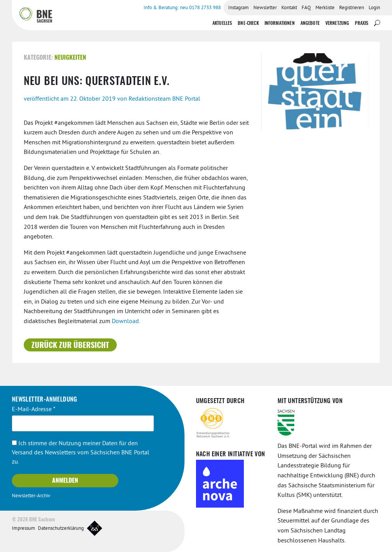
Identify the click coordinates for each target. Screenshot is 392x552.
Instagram (238, 8)
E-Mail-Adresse (34, 410)
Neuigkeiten (70, 58)
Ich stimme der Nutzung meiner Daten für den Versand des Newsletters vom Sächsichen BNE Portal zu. (81, 453)
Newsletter (265, 8)
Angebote (310, 23)
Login (374, 8)
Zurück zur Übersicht (70, 346)
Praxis (362, 23)
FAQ (306, 8)
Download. (126, 322)
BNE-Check (248, 23)
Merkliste (325, 8)
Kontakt (289, 8)
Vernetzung (337, 23)
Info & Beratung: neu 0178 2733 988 (182, 8)
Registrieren (352, 8)
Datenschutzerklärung (61, 529)
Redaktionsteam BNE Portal (164, 99)
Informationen (280, 23)
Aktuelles (222, 23)
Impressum (24, 529)
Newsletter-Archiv (31, 496)
